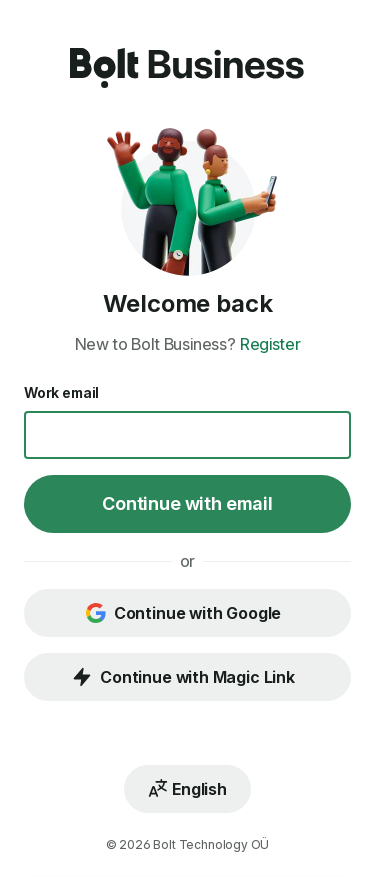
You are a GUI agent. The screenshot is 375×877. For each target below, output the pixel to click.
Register (270, 344)
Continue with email (187, 503)
